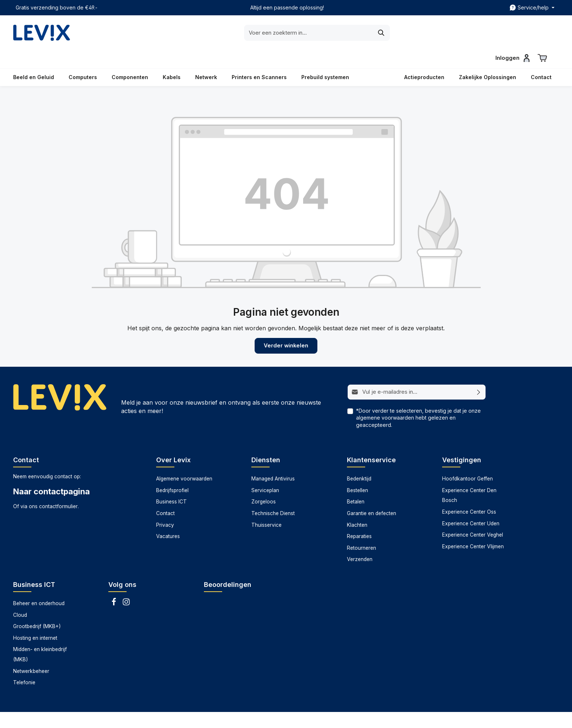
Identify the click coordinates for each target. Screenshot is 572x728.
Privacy (165, 506)
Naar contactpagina (51, 473)
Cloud (20, 596)
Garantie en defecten (372, 495)
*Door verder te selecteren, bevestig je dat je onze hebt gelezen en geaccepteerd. (418, 399)
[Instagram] (126, 585)
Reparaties (359, 518)
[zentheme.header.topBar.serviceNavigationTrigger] (532, 8)
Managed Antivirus (273, 460)
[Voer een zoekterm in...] (277, 33)
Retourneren (362, 529)
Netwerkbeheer (31, 653)
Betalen (356, 483)
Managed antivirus (384, 717)
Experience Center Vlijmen (473, 528)
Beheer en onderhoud (39, 585)
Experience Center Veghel (473, 516)
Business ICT (171, 483)
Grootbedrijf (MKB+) (37, 608)
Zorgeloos (264, 483)
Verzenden (360, 541)
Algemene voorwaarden (184, 460)
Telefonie (24, 664)
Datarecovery (340, 717)
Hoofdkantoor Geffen (467, 460)
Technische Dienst (273, 495)
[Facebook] (115, 585)
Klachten (357, 506)
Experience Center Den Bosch (469, 477)
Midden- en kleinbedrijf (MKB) (40, 636)
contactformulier (58, 488)
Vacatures (168, 518)
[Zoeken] (350, 33)
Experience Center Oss (469, 493)
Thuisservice (266, 506)
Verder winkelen (286, 328)
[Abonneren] (479, 374)
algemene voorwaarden (385, 399)
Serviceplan (265, 472)
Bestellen (357, 472)
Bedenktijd (359, 460)
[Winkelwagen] (542, 31)
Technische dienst (469, 717)
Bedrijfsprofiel (172, 472)
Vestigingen (462, 441)
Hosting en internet (35, 619)
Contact (165, 495)
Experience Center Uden (471, 505)
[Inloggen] (512, 31)
